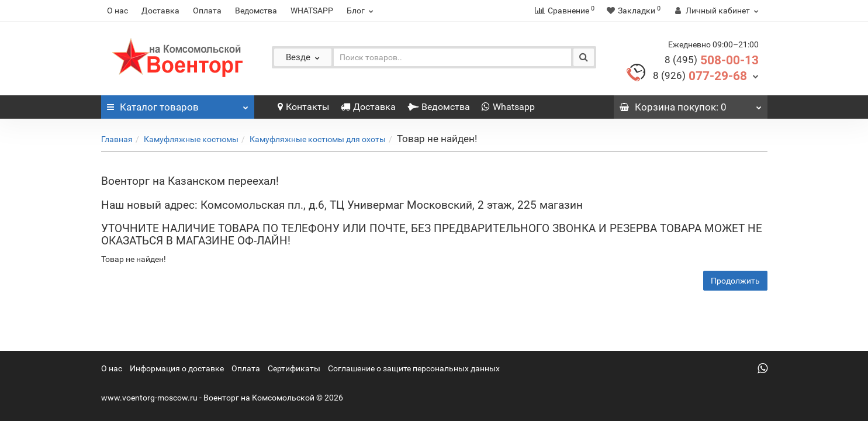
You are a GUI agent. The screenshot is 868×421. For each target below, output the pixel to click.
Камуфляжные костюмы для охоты (318, 139)
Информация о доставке (177, 368)
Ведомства (256, 11)
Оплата (207, 11)
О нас (117, 11)
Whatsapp (508, 107)
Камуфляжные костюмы (191, 139)
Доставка (160, 11)
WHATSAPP (312, 11)
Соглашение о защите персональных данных (414, 368)
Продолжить (735, 281)
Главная (117, 139)
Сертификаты (294, 368)
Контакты (303, 107)
